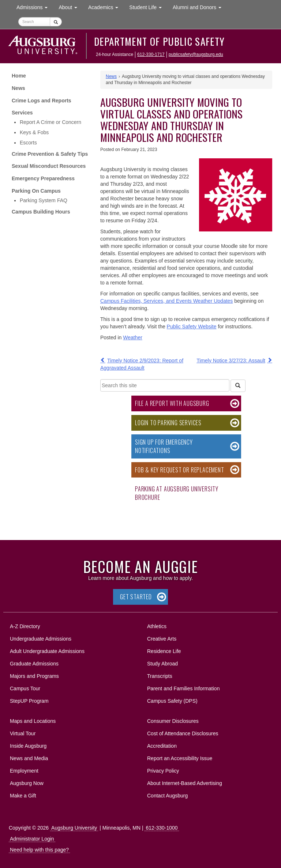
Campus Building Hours (41, 212)
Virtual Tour (23, 733)
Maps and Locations (33, 721)
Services (22, 113)
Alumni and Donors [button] (200, 7)
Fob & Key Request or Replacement (180, 470)
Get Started (136, 597)
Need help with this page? (39, 850)
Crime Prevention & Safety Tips (50, 154)
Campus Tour (25, 688)
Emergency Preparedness (43, 178)
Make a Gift (23, 796)
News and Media (29, 758)
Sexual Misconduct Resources (49, 166)
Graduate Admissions (34, 664)
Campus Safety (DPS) (172, 701)
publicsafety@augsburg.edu (196, 54)
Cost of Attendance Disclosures (183, 733)
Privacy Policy (163, 771)
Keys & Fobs (34, 132)
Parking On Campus (36, 191)
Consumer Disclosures (173, 721)
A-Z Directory (25, 626)
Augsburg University (74, 828)
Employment (24, 771)
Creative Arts (162, 639)
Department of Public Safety (159, 41)
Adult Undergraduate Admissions (47, 651)
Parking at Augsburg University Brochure (177, 493)
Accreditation (162, 746)
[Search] (238, 386)
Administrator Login (32, 839)
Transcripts (160, 676)
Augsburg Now (27, 783)
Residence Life (164, 651)
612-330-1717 (151, 54)
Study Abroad (162, 664)
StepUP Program (29, 701)
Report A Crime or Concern (50, 122)
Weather (133, 337)
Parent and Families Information (183, 688)
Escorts (28, 143)
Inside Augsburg (28, 746)
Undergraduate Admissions (41, 639)
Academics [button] (106, 7)
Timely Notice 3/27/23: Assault (231, 361)
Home (19, 76)
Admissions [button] (35, 7)
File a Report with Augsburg (172, 403)
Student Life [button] (148, 7)
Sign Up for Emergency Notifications (164, 446)
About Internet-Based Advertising (185, 783)
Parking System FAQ (44, 200)
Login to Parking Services (168, 423)
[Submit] (56, 22)
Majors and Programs (34, 675)
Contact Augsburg (167, 796)
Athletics (157, 626)
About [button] (70, 9)
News (18, 88)
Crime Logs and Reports (42, 101)
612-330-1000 (162, 828)
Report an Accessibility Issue (180, 758)
